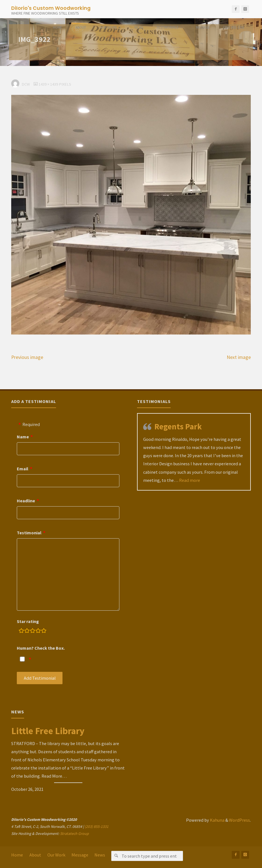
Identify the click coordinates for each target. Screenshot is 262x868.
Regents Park (178, 427)
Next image (239, 357)
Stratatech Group (74, 833)
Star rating (28, 621)
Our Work (56, 855)
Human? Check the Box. (41, 648)
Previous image (27, 357)
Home (17, 855)
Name (23, 437)
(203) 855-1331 (97, 826)
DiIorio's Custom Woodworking (51, 8)
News (100, 855)
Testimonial (29, 533)
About (35, 855)
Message (80, 855)
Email (23, 469)
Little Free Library (48, 731)
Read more (190, 480)
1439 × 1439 (49, 84)
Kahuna (217, 820)
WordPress (239, 820)
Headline (26, 501)
